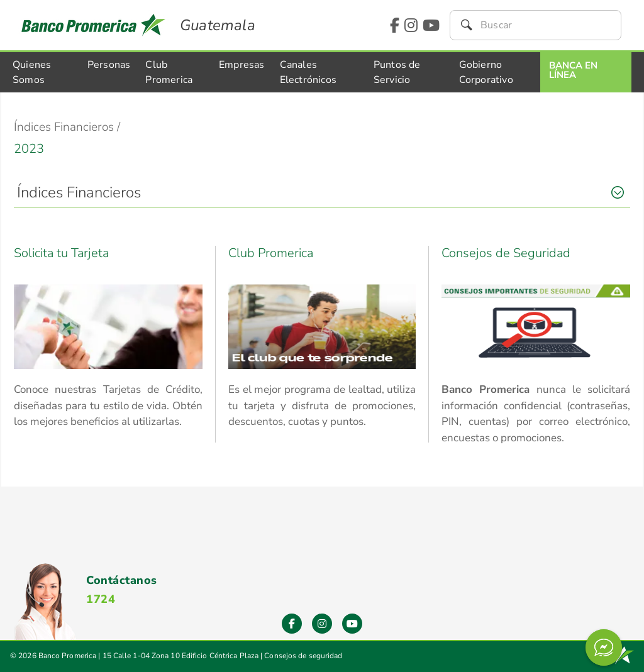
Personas (109, 65)
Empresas (242, 65)
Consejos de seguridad (303, 656)
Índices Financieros (79, 192)
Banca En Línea (573, 70)
